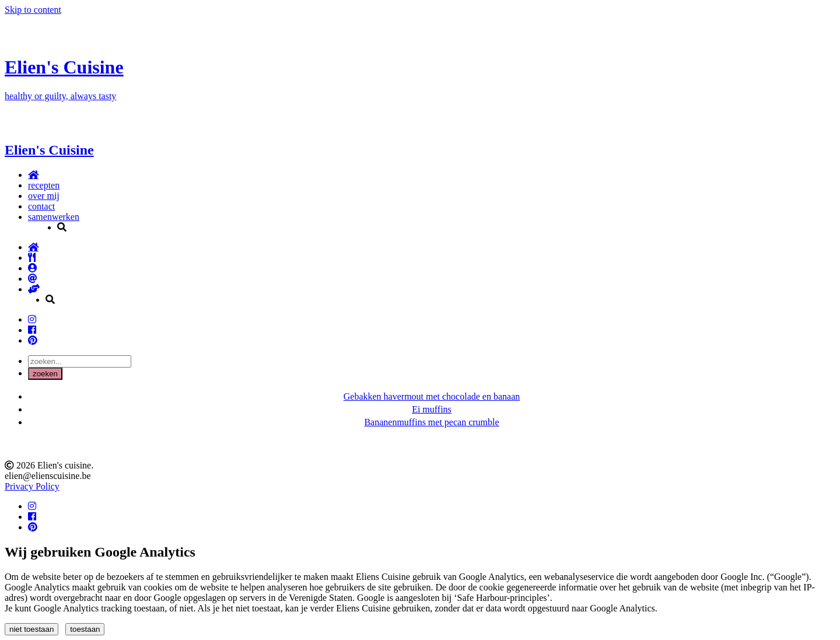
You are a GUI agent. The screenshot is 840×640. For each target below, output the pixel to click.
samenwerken (54, 217)
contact (41, 206)
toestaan (85, 629)
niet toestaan (32, 629)
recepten (44, 185)
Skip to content (33, 10)
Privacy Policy (32, 486)
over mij (44, 196)
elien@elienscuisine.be (48, 476)
